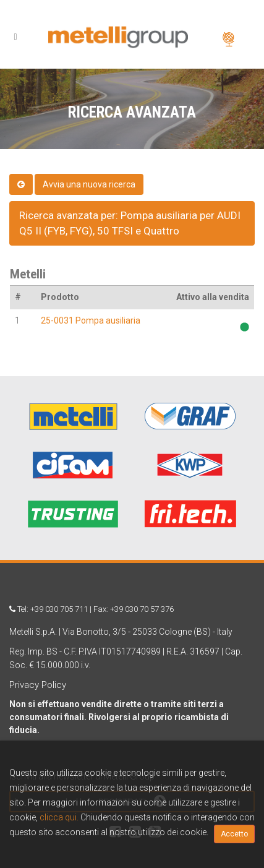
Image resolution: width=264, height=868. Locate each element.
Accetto (234, 834)
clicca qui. (59, 817)
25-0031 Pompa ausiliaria (91, 320)
